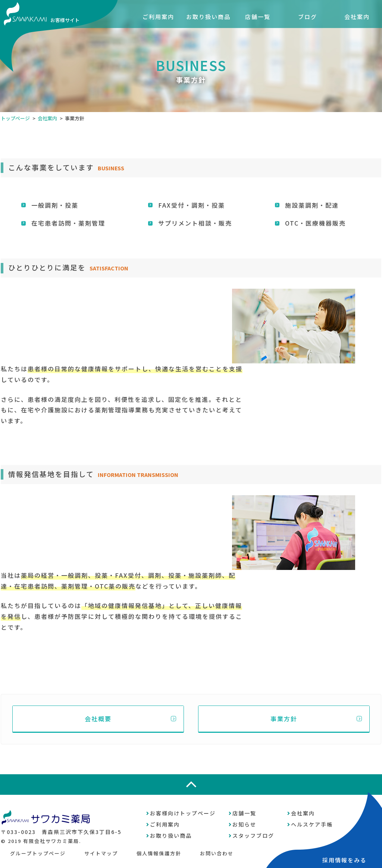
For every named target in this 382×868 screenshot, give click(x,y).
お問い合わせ (217, 853)
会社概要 (98, 719)
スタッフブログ (253, 836)
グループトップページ (38, 853)
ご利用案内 (158, 17)
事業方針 (284, 719)
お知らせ (244, 824)
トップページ (15, 118)
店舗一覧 (258, 17)
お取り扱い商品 (208, 17)
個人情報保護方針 (159, 853)
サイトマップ (101, 853)
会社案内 (357, 17)
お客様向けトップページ (183, 813)
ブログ (308, 17)
